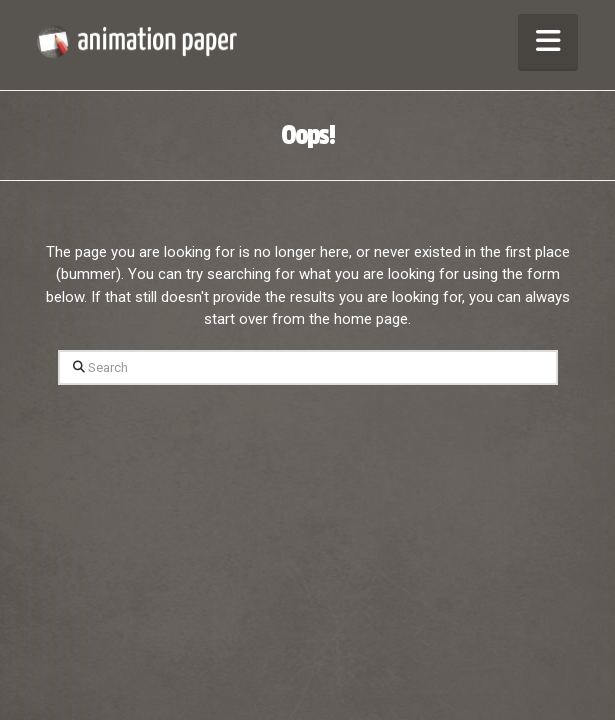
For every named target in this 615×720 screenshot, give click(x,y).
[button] (548, 41)
